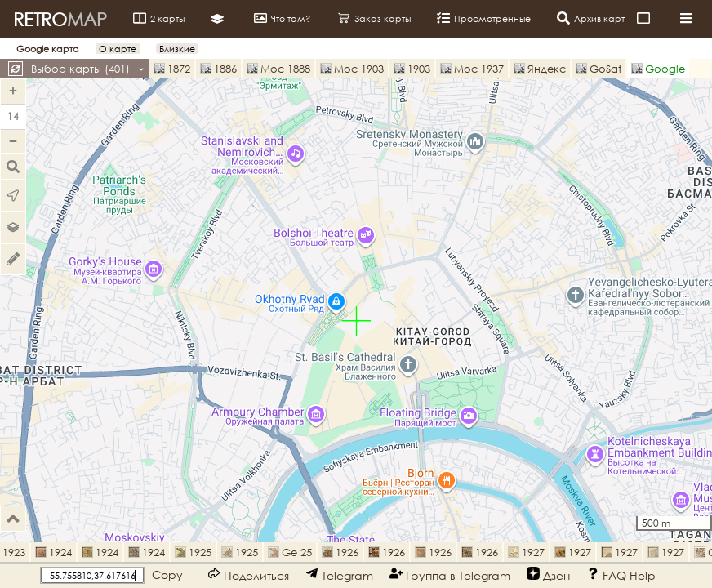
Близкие (177, 49)
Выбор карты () (88, 69)
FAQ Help (621, 575)
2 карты (159, 18)
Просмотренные (484, 18)
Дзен (548, 575)
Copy (167, 575)
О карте (118, 49)
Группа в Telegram (450, 575)
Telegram (339, 575)
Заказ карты (374, 18)
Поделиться (248, 575)
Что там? (283, 18)
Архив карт (591, 18)
